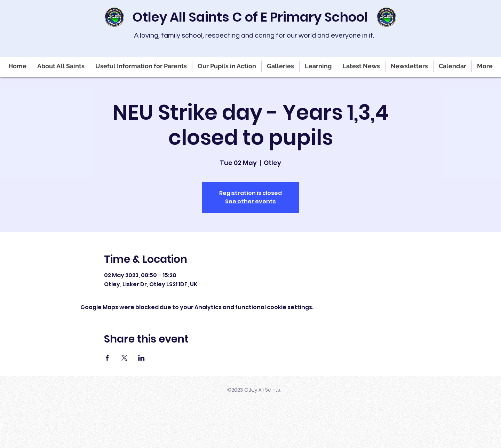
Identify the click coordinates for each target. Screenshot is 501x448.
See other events (250, 201)
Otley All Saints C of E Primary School (250, 17)
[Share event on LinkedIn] (141, 358)
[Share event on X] (124, 358)
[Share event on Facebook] (107, 358)
